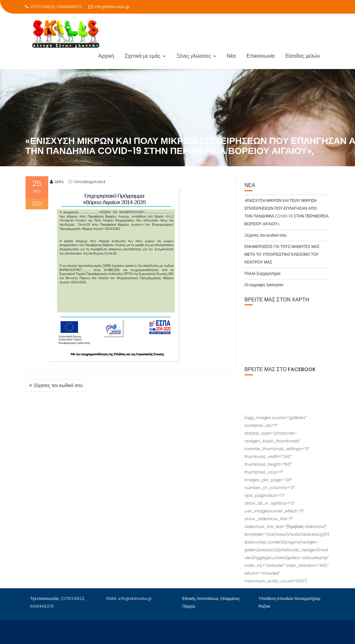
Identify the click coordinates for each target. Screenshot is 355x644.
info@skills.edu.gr (109, 7)
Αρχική (106, 56)
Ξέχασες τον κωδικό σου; (58, 385)
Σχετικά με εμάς (143, 56)
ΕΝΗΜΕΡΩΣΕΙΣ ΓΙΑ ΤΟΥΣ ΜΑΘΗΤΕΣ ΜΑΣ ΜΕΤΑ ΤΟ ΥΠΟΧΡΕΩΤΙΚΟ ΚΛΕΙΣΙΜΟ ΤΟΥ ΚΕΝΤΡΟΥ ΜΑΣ (282, 254)
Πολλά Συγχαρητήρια (263, 273)
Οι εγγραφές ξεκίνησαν (264, 285)
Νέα (231, 56)
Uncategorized (90, 182)
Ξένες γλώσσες (194, 56)
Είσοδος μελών (303, 56)
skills (57, 182)
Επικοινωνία (261, 56)
